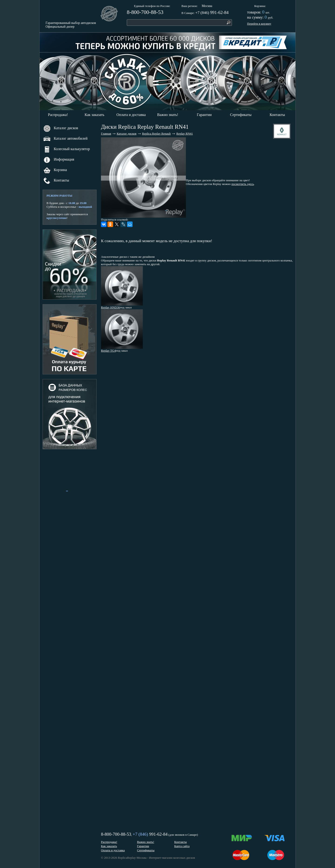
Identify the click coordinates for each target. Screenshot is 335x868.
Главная (106, 134)
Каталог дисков (60, 128)
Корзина (260, 6)
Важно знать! (168, 115)
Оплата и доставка (131, 115)
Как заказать (95, 115)
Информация (59, 160)
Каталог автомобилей (65, 139)
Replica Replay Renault (156, 134)
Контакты (277, 115)
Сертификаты (241, 115)
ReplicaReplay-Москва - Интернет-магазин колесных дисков (156, 858)
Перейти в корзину (259, 24)
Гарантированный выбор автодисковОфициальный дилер (71, 25)
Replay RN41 (185, 134)
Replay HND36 (110, 307)
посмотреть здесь (243, 184)
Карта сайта (182, 846)
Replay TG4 (108, 351)
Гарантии (204, 115)
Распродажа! (58, 115)
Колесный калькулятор (66, 149)
